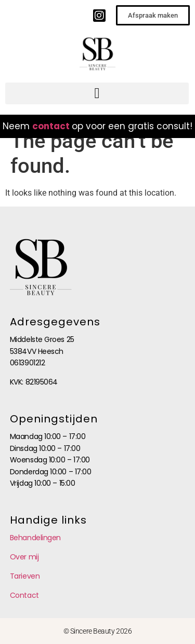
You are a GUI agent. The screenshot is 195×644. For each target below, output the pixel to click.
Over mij (24, 557)
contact (51, 126)
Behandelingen (35, 538)
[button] (97, 93)
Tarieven (25, 576)
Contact (24, 595)
